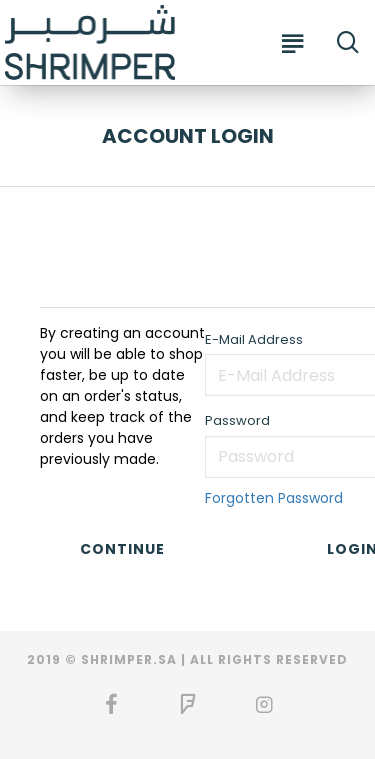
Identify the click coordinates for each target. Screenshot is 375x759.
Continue (122, 549)
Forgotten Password (274, 498)
